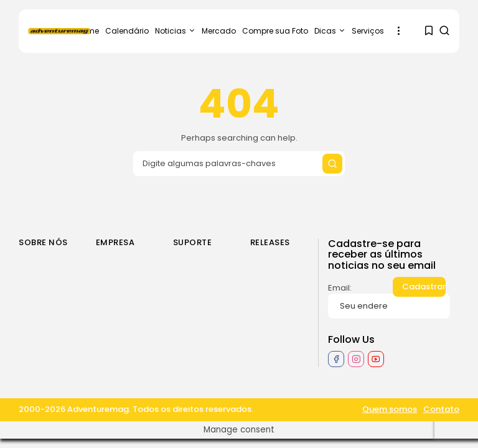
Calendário (127, 31)
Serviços (368, 31)
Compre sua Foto (275, 31)
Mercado (219, 31)
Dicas (330, 31)
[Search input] (239, 164)
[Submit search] (332, 164)
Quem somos (390, 410)
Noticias (175, 31)
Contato (441, 410)
